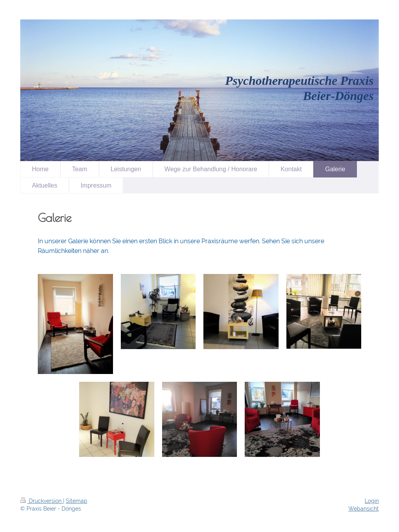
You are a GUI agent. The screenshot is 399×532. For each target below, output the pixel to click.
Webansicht (364, 509)
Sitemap (77, 501)
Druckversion (42, 501)
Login (372, 501)
